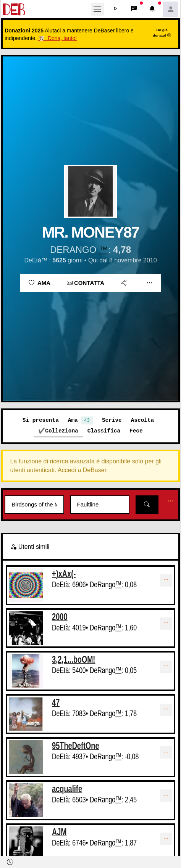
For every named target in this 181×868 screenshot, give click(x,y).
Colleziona (61, 431)
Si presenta (41, 420)
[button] (116, 9)
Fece (136, 431)
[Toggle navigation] (97, 9)
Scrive (112, 420)
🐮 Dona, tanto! (57, 38)
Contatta (86, 283)
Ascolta (142, 420)
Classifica (104, 431)
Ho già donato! (162, 32)
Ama (40, 283)
